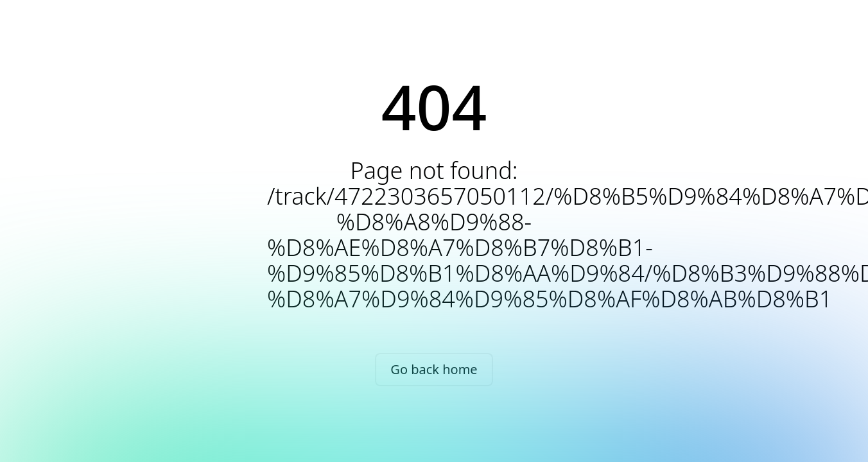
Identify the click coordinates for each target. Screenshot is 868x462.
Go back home (434, 369)
